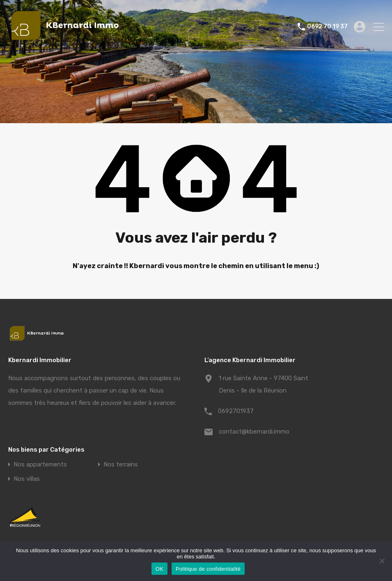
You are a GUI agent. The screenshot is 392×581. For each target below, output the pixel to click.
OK (159, 569)
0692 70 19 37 (327, 27)
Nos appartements (40, 465)
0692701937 (236, 411)
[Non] (382, 561)
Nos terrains (121, 465)
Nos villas (27, 479)
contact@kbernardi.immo (254, 432)
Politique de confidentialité (208, 569)
